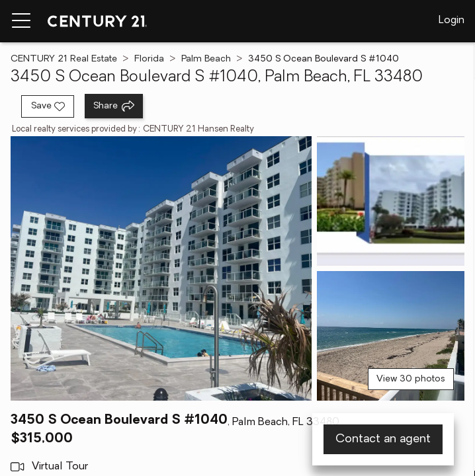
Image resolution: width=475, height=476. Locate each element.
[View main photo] (161, 268)
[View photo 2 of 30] (391, 201)
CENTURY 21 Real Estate (64, 59)
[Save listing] (48, 106)
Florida (149, 59)
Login (452, 20)
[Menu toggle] (21, 21)
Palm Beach (206, 59)
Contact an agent (383, 439)
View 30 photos (411, 379)
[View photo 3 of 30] (391, 336)
